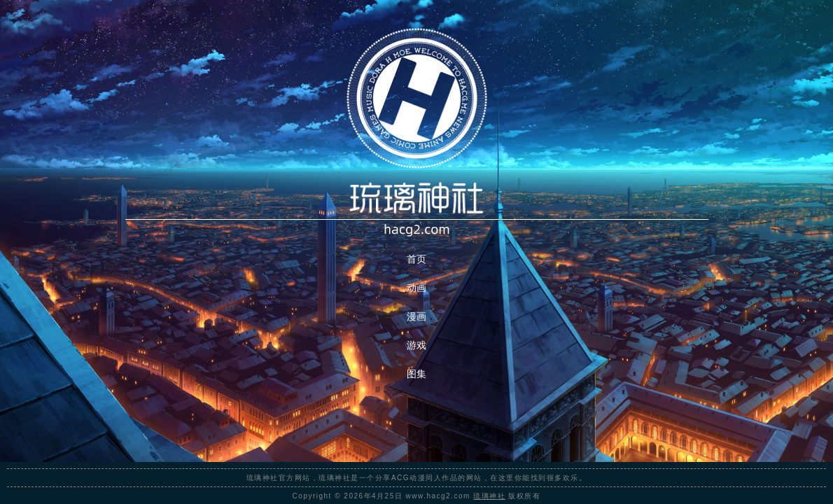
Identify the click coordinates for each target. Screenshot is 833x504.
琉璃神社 (489, 496)
